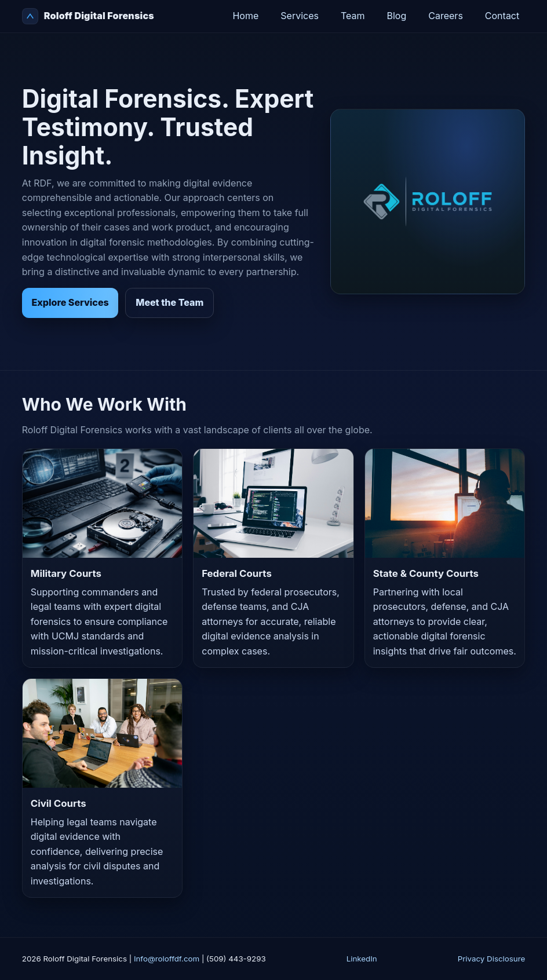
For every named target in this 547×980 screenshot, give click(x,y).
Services (300, 16)
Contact (502, 16)
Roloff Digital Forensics (88, 16)
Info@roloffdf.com (167, 959)
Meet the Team (169, 302)
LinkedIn (362, 959)
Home (245, 16)
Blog (397, 16)
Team (353, 16)
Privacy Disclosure (492, 959)
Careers (446, 16)
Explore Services (70, 302)
